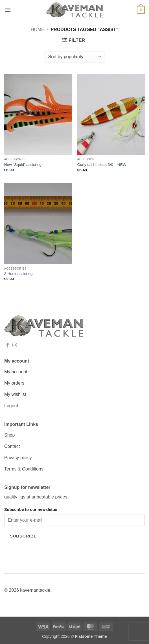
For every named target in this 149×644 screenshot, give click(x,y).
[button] (8, 10)
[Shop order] (74, 57)
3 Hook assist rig (18, 274)
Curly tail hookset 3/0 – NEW (102, 165)
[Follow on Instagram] (15, 345)
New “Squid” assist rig (23, 165)
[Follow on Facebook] (8, 345)
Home (38, 30)
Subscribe (23, 536)
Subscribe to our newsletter (31, 509)
